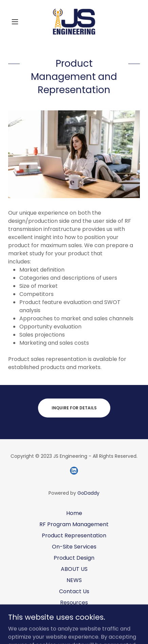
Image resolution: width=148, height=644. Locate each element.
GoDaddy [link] (88, 493)
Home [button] (74, 513)
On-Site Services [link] (74, 547)
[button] (18, 22)
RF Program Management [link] (74, 524)
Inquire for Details (74, 408)
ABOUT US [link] (74, 569)
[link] (74, 22)
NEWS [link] (74, 580)
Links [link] (74, 614)
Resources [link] (74, 603)
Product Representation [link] (74, 535)
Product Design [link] (74, 558)
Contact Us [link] (74, 591)
